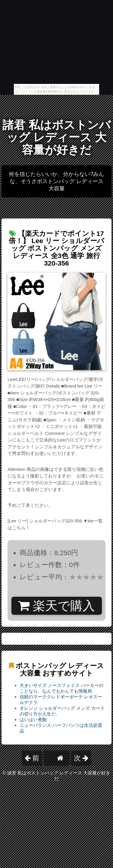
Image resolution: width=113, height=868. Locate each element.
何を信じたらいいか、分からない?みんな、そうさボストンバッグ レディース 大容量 (56, 181)
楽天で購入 (56, 606)
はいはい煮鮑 (33, 719)
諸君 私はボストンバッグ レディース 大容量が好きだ (56, 137)
